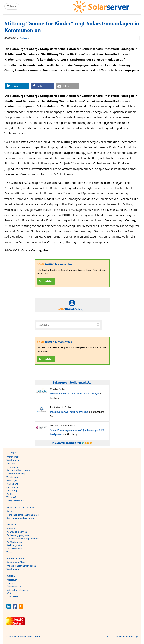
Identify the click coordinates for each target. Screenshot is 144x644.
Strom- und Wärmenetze (18, 470)
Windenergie (13, 477)
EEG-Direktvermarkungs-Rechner (22, 539)
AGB (9, 593)
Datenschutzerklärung (17, 590)
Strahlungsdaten (14, 545)
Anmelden (46, 281)
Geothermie (12, 487)
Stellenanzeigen (14, 549)
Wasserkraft (12, 484)
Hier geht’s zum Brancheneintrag (22, 515)
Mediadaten (12, 597)
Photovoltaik (13, 457)
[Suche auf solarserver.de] (98, 325)
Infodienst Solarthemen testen (21, 566)
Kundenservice (14, 587)
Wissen (10, 552)
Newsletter (12, 528)
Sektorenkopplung (15, 474)
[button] (17, 86)
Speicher (11, 464)
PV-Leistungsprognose (18, 535)
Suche (9, 511)
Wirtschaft (11, 497)
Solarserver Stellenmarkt (72, 383)
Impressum (12, 580)
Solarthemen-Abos (16, 562)
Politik (9, 494)
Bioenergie (12, 480)
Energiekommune (15, 501)
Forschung (12, 491)
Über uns (11, 583)
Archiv (23, 38)
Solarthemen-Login (16, 569)
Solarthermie (13, 460)
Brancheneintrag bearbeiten (20, 518)
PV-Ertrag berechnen (17, 532)
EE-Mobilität (12, 467)
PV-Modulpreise (14, 542)
